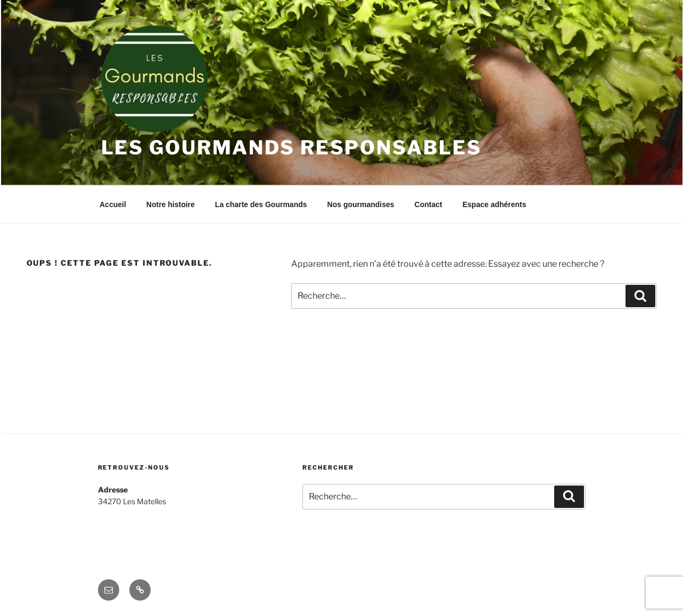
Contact (429, 204)
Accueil (113, 204)
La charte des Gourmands (261, 204)
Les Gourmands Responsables (291, 147)
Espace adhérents (495, 204)
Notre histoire (171, 204)
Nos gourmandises (361, 204)
